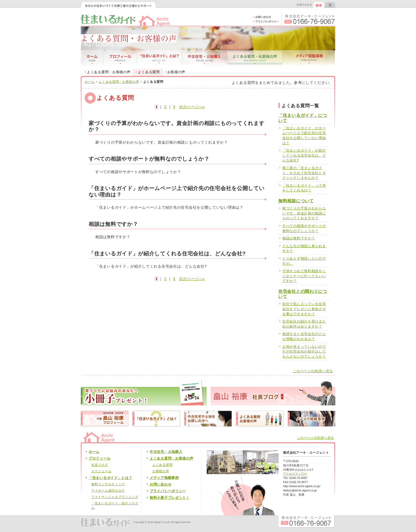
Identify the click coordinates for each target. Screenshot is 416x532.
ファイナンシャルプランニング (115, 497)
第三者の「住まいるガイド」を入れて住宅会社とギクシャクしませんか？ (304, 173)
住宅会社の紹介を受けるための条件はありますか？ (304, 324)
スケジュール (101, 471)
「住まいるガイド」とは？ (110, 478)
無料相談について (296, 201)
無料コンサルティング (108, 484)
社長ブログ (100, 465)
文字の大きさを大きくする (330, 5)
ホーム (90, 82)
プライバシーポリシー (168, 491)
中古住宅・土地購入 (166, 452)
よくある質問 (162, 465)
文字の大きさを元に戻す (319, 5)
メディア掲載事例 (164, 478)
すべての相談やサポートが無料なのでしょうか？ (304, 228)
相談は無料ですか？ (299, 238)
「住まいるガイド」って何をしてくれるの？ (304, 188)
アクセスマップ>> (295, 474)
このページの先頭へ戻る (313, 371)
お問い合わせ (161, 484)
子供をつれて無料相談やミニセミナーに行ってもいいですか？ (304, 276)
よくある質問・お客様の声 (109, 72)
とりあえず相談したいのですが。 (304, 261)
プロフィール (99, 458)
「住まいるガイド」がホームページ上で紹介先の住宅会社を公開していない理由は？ (304, 136)
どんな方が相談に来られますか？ (304, 248)
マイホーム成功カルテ (108, 491)
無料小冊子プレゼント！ (170, 498)
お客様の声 (176, 72)
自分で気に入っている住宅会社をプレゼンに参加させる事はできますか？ (304, 309)
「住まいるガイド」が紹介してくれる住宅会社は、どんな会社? (304, 155)
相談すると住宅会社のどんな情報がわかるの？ (304, 336)
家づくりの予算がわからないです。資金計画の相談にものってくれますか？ (304, 213)
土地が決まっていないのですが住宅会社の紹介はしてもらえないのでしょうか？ (304, 351)
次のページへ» (192, 107)
